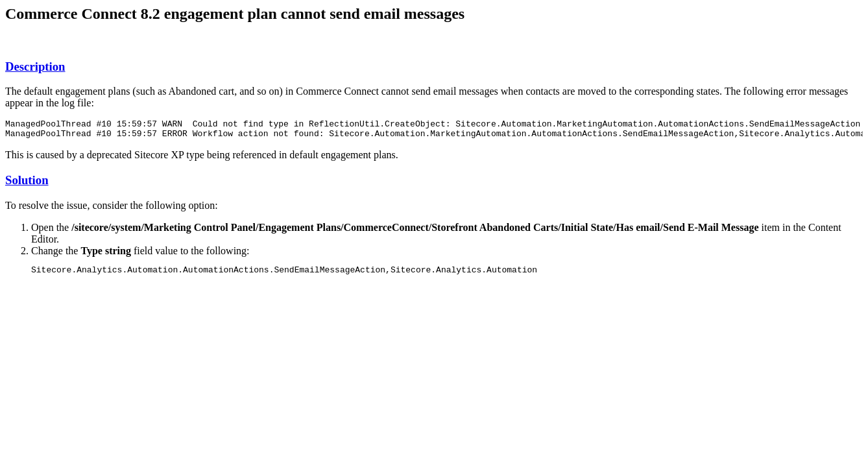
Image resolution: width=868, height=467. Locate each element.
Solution (27, 184)
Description (35, 66)
